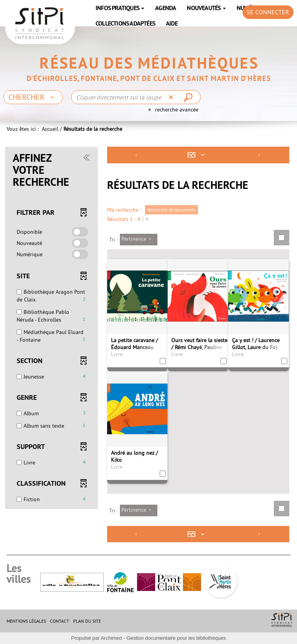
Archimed (111, 638)
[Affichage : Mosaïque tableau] (198, 155)
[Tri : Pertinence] (139, 240)
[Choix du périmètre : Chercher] (33, 97)
